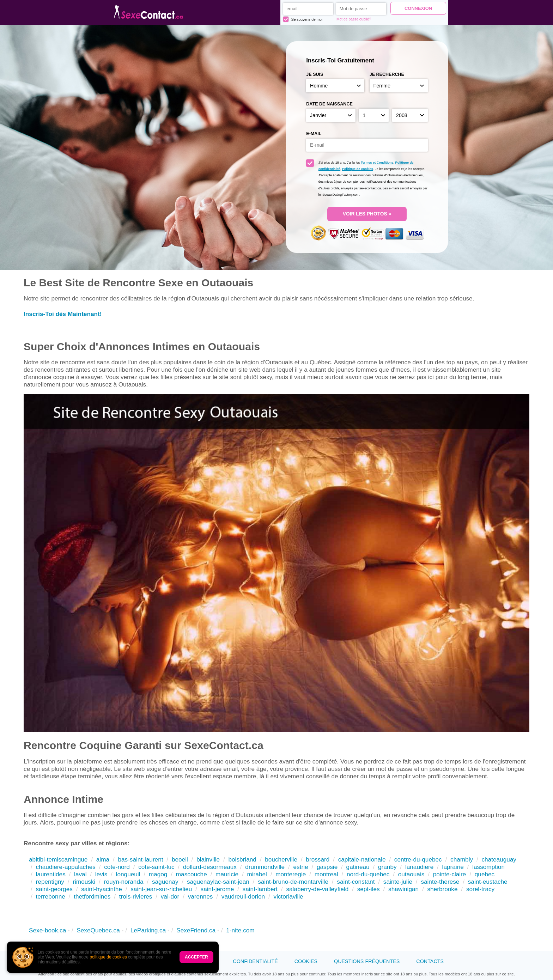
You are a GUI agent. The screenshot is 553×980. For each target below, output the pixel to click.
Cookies (306, 961)
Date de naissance (329, 104)
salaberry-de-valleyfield (317, 889)
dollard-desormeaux (210, 867)
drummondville (265, 867)
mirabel (257, 874)
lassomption (488, 867)
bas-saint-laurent (140, 859)
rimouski (84, 882)
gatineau (358, 867)
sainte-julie (398, 882)
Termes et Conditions (377, 163)
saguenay (165, 882)
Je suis (315, 74)
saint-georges (54, 889)
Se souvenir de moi (303, 19)
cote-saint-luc (156, 867)
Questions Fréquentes (367, 961)
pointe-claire (450, 874)
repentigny (50, 882)
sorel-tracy (480, 889)
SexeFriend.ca (196, 930)
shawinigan (403, 889)
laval (80, 874)
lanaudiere (419, 867)
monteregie (291, 874)
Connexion (418, 8)
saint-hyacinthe (102, 889)
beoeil (180, 859)
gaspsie (327, 867)
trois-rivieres (136, 896)
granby (387, 867)
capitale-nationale (362, 859)
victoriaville (288, 896)
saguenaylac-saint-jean (218, 882)
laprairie (453, 867)
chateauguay (499, 859)
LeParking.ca (148, 930)
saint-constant (356, 882)
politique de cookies (108, 957)
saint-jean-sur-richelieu (161, 889)
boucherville (281, 859)
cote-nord (117, 867)
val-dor (170, 896)
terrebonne (51, 896)
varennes (200, 896)
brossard (318, 859)
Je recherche (387, 74)
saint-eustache (488, 882)
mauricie (227, 874)
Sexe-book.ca (47, 930)
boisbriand (242, 859)
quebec (485, 874)
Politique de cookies (358, 169)
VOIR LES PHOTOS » (367, 214)
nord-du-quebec (368, 874)
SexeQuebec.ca (98, 930)
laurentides (51, 874)
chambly (462, 859)
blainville (208, 859)
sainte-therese (440, 882)
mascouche (192, 874)
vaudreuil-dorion (243, 896)
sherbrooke (442, 889)
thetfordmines (92, 896)
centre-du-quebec (418, 859)
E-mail (314, 134)
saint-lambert (260, 889)
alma (103, 859)
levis (101, 874)
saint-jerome (217, 889)
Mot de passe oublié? (354, 19)
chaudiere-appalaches (66, 867)
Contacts (430, 961)
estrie (301, 867)
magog (158, 874)
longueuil (128, 874)
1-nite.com (240, 930)
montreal (326, 874)
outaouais (411, 874)
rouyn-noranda (124, 882)
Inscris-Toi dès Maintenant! (63, 314)
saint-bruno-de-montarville (293, 882)
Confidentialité (255, 961)
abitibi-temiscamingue (58, 859)
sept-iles (369, 889)
